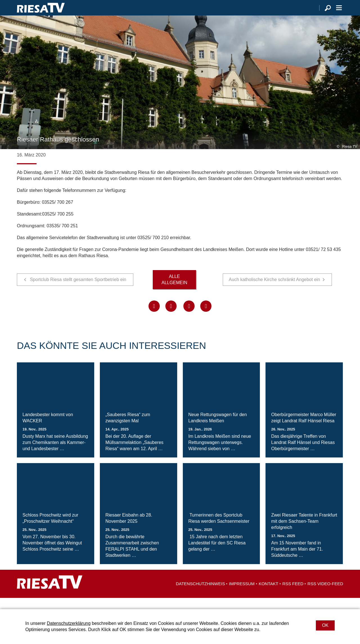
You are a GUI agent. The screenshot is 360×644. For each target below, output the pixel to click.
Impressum (242, 595)
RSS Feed (293, 595)
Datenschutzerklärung (69, 623)
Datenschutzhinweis (200, 595)
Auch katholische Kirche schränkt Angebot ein (274, 291)
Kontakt (269, 595)
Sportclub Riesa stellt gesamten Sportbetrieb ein (78, 291)
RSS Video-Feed (325, 595)
